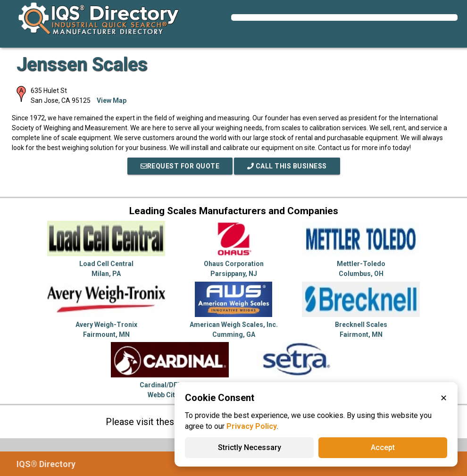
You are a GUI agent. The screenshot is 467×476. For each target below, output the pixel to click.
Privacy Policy (252, 426)
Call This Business (287, 166)
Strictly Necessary (250, 447)
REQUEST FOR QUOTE (180, 166)
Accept (383, 447)
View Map (112, 100)
